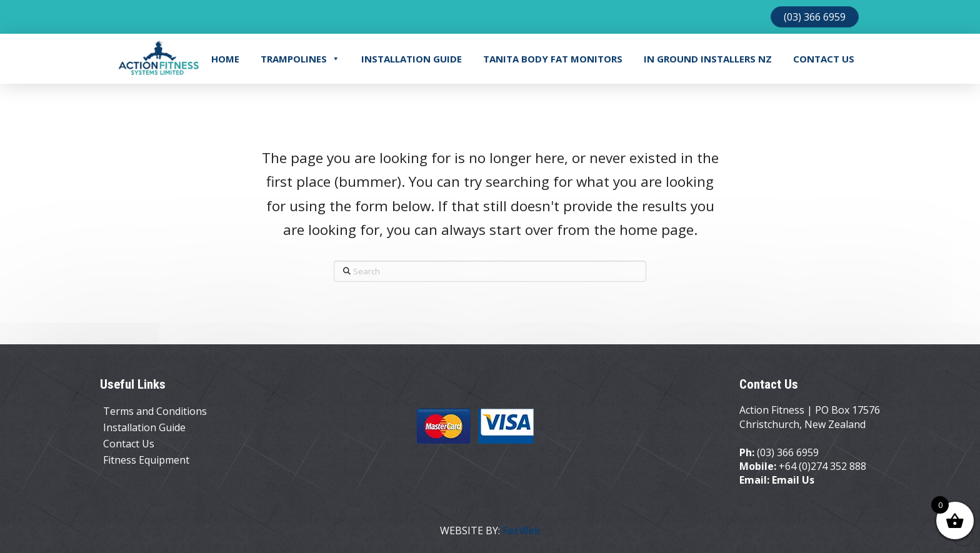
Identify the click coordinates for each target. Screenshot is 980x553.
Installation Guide (412, 59)
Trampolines (300, 59)
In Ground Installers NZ (708, 59)
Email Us (793, 480)
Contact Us (824, 59)
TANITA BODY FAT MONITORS (553, 59)
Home (225, 59)
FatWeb (522, 531)
